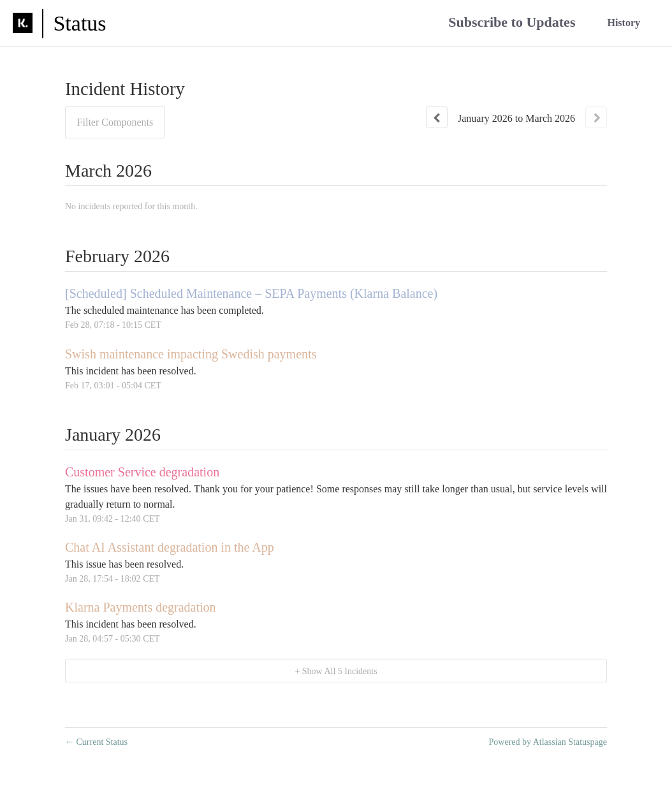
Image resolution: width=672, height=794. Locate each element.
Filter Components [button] (115, 122)
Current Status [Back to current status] (96, 742)
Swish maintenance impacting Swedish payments (191, 354)
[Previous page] (437, 117)
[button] (512, 23)
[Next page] (596, 117)
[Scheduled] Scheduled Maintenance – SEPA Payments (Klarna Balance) (251, 293)
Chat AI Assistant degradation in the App (170, 547)
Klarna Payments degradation (141, 607)
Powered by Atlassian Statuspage (548, 742)
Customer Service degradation (142, 472)
